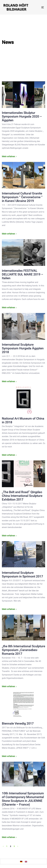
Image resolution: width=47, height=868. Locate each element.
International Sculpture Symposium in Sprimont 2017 (22, 575)
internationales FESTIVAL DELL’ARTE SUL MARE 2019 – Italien (22, 274)
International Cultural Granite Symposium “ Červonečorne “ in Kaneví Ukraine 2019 (22, 197)
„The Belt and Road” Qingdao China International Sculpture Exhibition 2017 (22, 496)
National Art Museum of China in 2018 (23, 420)
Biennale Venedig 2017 (18, 723)
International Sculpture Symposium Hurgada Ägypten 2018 (23, 348)
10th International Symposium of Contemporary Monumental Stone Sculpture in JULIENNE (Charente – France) (23, 799)
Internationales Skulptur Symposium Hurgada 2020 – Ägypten (22, 116)
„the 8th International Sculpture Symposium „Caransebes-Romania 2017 (23, 650)
